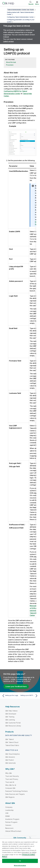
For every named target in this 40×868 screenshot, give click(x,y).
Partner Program (11, 822)
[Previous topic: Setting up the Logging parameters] (11, 695)
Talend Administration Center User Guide (21, 10)
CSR (7, 813)
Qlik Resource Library (13, 725)
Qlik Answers (10, 756)
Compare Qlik (10, 787)
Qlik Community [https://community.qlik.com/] (20, 837)
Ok (20, 861)
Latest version (8, 41)
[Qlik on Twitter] (30, 837)
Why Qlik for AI (11, 784)
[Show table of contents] (4, 10)
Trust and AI (10, 781)
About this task (11, 62)
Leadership (9, 810)
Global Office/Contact (13, 830)
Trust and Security (12, 775)
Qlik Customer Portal (13, 722)
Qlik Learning (10, 719)
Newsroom (9, 827)
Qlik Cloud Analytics (13, 753)
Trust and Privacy (12, 778)
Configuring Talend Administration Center (20, 17)
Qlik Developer (11, 713)
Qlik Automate (11, 762)
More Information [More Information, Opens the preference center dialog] (20, 865)
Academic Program (12, 819)
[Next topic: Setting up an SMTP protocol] (29, 695)
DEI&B (7, 816)
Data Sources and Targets (15, 793)
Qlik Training (10, 716)
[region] (20, 853)
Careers (8, 825)
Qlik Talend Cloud (12, 742)
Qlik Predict (10, 759)
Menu (37, 4)
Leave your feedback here (16, 686)
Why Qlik (9, 773)
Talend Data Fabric (12, 745)
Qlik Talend (9, 739)
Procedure (10, 65)
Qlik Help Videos (11, 710)
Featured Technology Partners (16, 790)
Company (9, 807)
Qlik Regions (10, 796)
